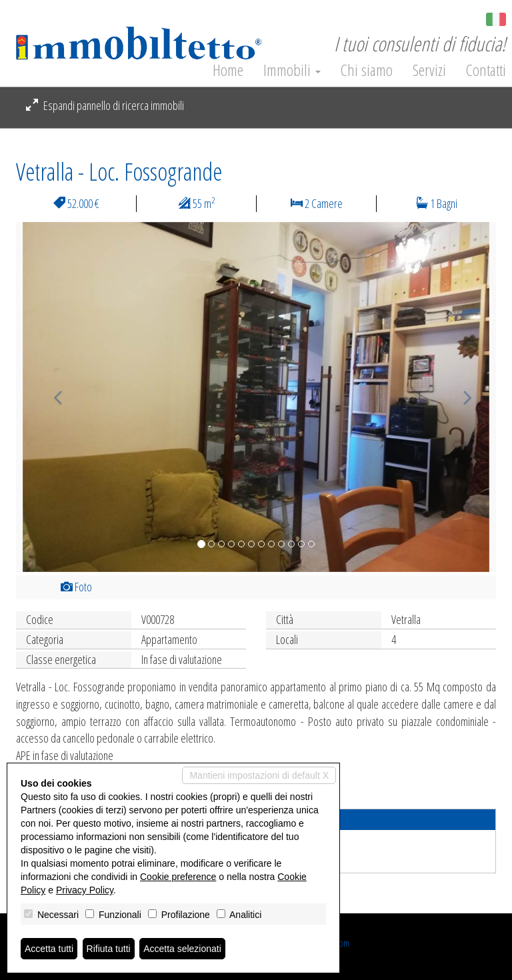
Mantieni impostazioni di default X (259, 775)
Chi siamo (367, 70)
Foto (76, 587)
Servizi (429, 70)
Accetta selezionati (182, 949)
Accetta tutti (49, 949)
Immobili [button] (292, 70)
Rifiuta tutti (109, 949)
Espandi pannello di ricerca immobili (105, 105)
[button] (52, 397)
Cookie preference (178, 877)
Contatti (486, 70)
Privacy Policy (85, 890)
